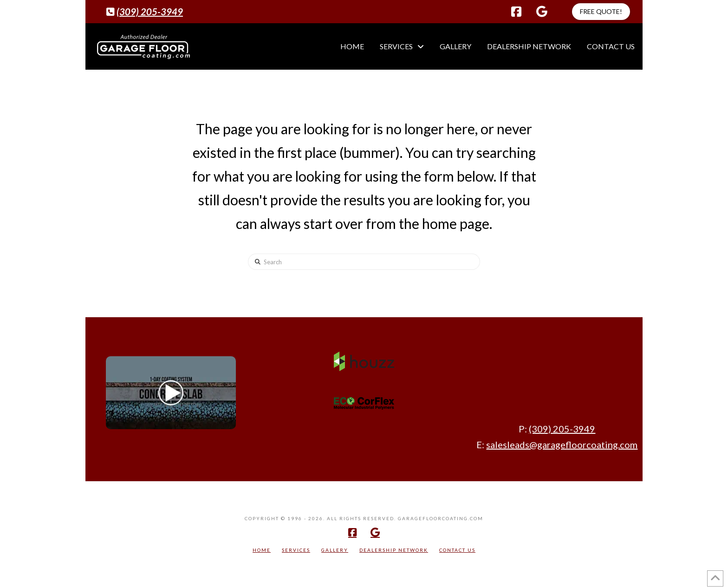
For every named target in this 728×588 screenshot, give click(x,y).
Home (262, 550)
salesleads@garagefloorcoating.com (562, 444)
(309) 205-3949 (150, 12)
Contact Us (457, 550)
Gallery (335, 550)
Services (296, 550)
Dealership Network (394, 550)
